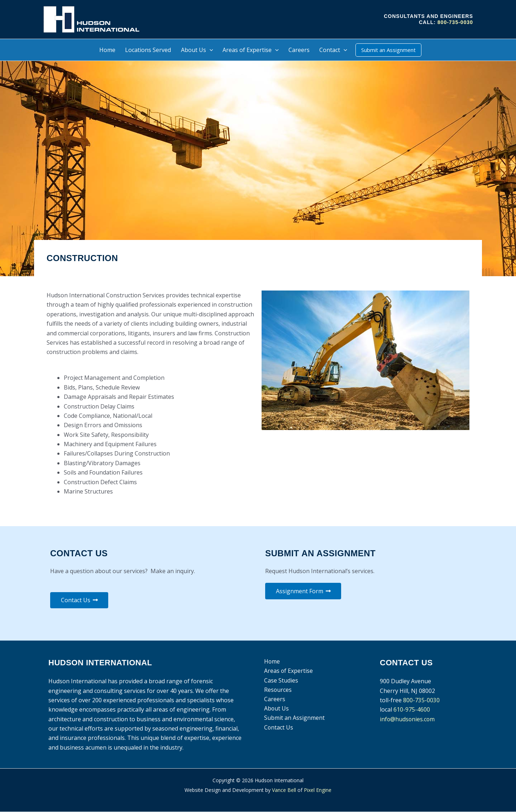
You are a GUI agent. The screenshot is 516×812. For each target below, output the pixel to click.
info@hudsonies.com (408, 719)
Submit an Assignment (294, 718)
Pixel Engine (318, 790)
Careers (274, 699)
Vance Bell (284, 790)
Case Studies (280, 680)
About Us (276, 709)
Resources (277, 690)
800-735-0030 (455, 22)
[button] (210, 50)
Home (271, 662)
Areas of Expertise (288, 671)
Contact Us (278, 728)
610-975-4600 (412, 710)
